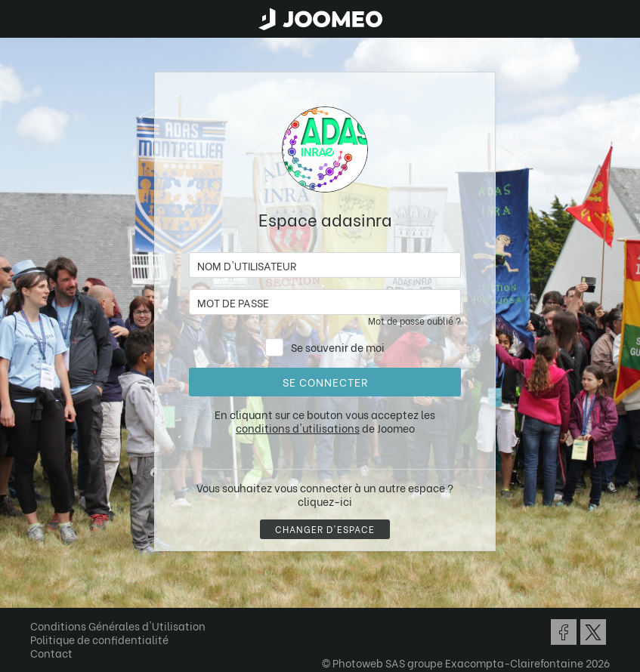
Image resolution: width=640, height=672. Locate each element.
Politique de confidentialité (99, 639)
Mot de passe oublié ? (414, 321)
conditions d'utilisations (298, 428)
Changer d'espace (325, 529)
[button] (40, 594)
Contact (51, 653)
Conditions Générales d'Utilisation (118, 626)
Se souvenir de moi (338, 347)
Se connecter (325, 382)
